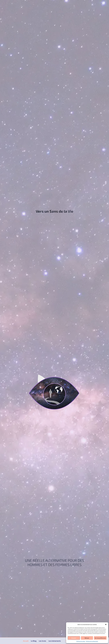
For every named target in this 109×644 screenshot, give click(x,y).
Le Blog (34, 641)
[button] (106, 624)
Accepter (74, 638)
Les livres (42, 641)
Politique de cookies (81, 641)
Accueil (26, 641)
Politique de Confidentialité (92, 641)
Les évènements (55, 641)
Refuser (87, 638)
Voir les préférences (100, 638)
